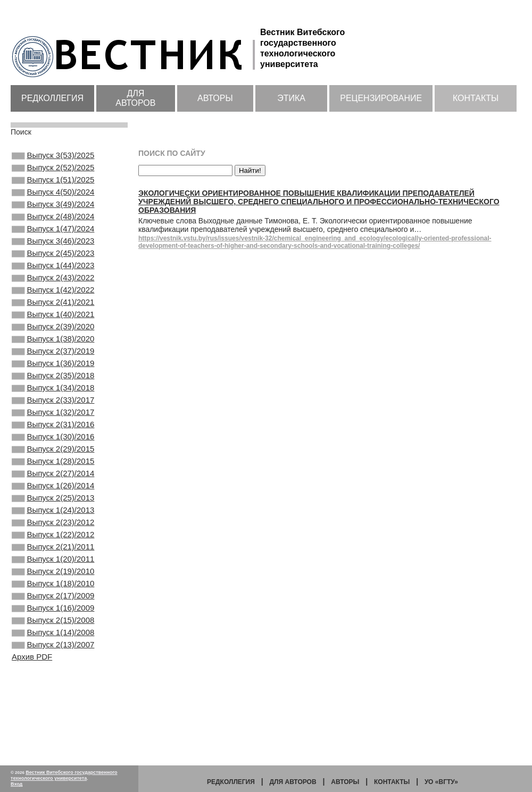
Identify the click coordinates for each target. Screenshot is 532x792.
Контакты (476, 98)
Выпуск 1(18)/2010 (53, 659)
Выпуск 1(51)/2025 (53, 185)
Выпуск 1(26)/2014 (53, 544)
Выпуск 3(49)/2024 (53, 214)
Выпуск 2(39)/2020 (53, 357)
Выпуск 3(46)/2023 (53, 257)
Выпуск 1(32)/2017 (53, 458)
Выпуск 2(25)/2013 (53, 558)
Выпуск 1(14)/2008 (53, 716)
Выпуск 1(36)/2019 (53, 401)
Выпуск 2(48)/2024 (53, 228)
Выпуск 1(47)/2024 (53, 243)
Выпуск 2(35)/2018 (53, 415)
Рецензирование (381, 98)
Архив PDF (32, 744)
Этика (291, 98)
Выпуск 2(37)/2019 (53, 386)
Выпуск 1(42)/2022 (53, 314)
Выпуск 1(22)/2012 (53, 602)
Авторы (215, 98)
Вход (16, 784)
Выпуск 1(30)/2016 (53, 487)
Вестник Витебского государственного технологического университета (64, 775)
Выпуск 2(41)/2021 (53, 329)
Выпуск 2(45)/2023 (53, 271)
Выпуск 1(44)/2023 (53, 286)
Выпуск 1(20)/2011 (53, 630)
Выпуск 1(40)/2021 (53, 343)
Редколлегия (52, 98)
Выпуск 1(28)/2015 (53, 515)
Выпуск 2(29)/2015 (53, 501)
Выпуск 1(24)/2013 (53, 573)
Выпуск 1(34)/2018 (53, 429)
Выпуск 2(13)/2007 (53, 731)
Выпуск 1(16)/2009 (53, 688)
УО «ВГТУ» (441, 782)
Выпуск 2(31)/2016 (53, 472)
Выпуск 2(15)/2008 (53, 702)
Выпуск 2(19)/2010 (53, 645)
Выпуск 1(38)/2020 (53, 372)
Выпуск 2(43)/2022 (53, 300)
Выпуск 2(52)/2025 (53, 171)
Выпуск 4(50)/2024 (53, 199)
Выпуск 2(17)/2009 (53, 673)
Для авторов (135, 98)
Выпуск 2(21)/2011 (53, 616)
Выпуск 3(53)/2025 (53, 156)
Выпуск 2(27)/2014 (53, 530)
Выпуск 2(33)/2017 (53, 444)
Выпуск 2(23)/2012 (53, 587)
